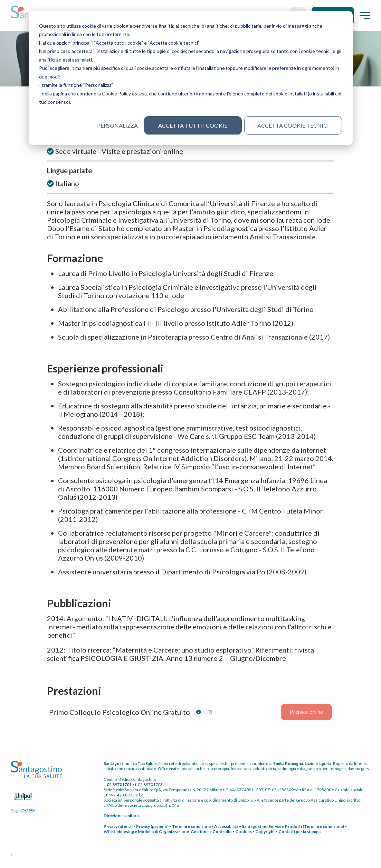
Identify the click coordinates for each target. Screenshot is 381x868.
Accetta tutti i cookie (193, 125)
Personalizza (118, 125)
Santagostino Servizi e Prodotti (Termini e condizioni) (293, 827)
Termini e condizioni (191, 827)
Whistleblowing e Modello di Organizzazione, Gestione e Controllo (168, 832)
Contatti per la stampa (299, 832)
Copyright (265, 832)
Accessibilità (226, 827)
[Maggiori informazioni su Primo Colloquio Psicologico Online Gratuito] (210, 713)
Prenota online (306, 713)
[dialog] (191, 78)
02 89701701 (119, 785)
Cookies (244, 832)
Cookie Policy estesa (124, 94)
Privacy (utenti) (118, 827)
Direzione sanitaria (122, 816)
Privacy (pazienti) (152, 827)
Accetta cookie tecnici (293, 125)
